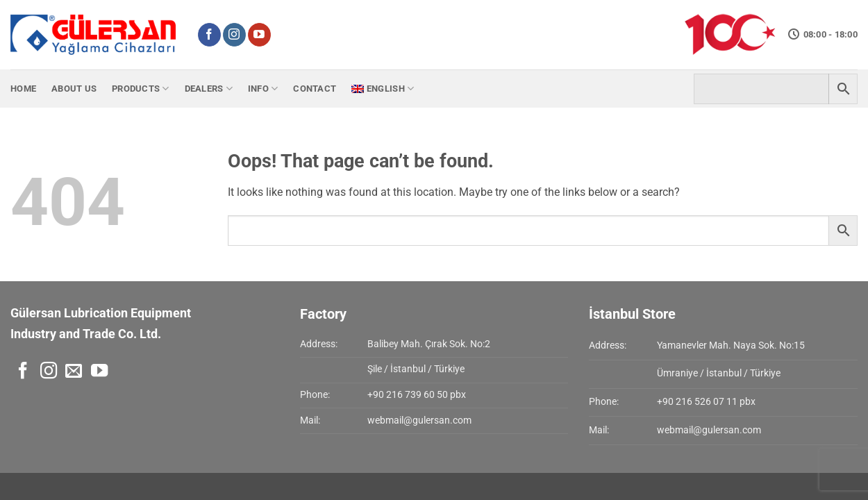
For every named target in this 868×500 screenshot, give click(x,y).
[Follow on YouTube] (259, 35)
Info (263, 89)
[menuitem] (383, 89)
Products (141, 89)
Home (23, 89)
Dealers (209, 89)
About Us (74, 89)
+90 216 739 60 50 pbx (417, 395)
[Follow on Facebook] (209, 35)
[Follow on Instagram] (234, 35)
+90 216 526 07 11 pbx (706, 402)
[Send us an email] (74, 372)
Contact (315, 89)
